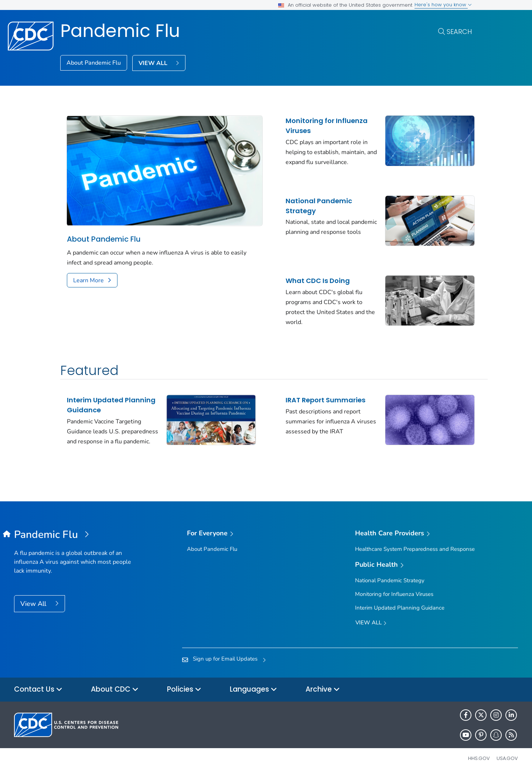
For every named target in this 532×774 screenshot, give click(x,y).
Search (459, 32)
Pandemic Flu (120, 31)
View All (34, 603)
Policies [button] (184, 688)
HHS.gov (479, 757)
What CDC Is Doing (310, 277)
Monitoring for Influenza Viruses (319, 126)
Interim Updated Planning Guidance (111, 399)
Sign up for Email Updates (225, 658)
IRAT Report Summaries (318, 394)
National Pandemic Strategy (311, 204)
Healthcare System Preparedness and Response (415, 548)
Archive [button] (323, 688)
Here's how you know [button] (443, 5)
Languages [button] (253, 688)
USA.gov (507, 757)
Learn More (88, 276)
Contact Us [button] (38, 688)
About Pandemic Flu (94, 63)
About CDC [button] (115, 688)
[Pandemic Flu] (77, 534)
